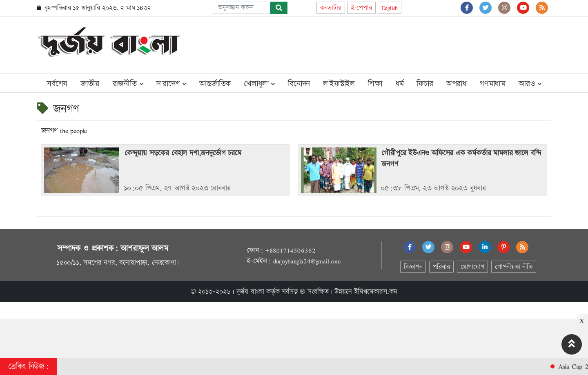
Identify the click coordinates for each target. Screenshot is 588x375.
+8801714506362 (290, 250)
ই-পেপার (361, 8)
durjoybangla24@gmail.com (307, 261)
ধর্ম (400, 84)
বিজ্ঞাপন (413, 267)
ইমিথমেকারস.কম (376, 292)
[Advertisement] (403, 43)
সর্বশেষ (57, 84)
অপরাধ (456, 84)
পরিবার (441, 267)
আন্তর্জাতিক (215, 84)
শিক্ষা (375, 84)
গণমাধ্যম (492, 84)
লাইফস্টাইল (339, 84)
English (390, 8)
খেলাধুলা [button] (259, 84)
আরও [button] (530, 84)
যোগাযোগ (472, 267)
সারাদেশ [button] (171, 84)
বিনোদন (299, 84)
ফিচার (425, 84)
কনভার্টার (331, 8)
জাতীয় (90, 84)
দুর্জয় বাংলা (250, 292)
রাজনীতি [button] (128, 84)
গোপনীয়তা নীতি (514, 267)
